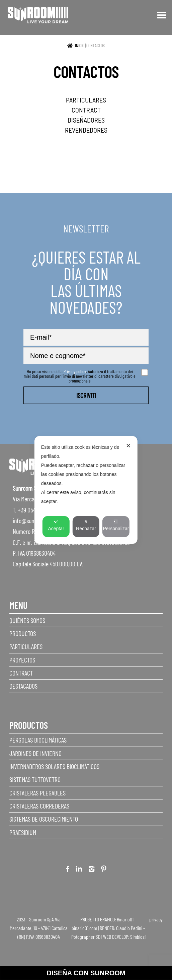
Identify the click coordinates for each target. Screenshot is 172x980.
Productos (23, 633)
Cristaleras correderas (39, 806)
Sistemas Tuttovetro (35, 779)
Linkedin (79, 870)
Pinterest (104, 870)
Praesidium (23, 832)
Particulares (26, 646)
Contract (21, 673)
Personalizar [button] (116, 525)
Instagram (92, 870)
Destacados (23, 686)
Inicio (80, 45)
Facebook (68, 870)
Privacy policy (75, 371)
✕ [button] (128, 446)
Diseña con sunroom (86, 973)
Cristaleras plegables (37, 793)
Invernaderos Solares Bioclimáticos (54, 766)
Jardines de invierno (35, 753)
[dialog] (86, 490)
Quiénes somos (27, 620)
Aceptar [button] (56, 525)
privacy (156, 919)
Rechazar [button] (86, 525)
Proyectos (22, 660)
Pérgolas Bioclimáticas (38, 740)
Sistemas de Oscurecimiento (44, 819)
